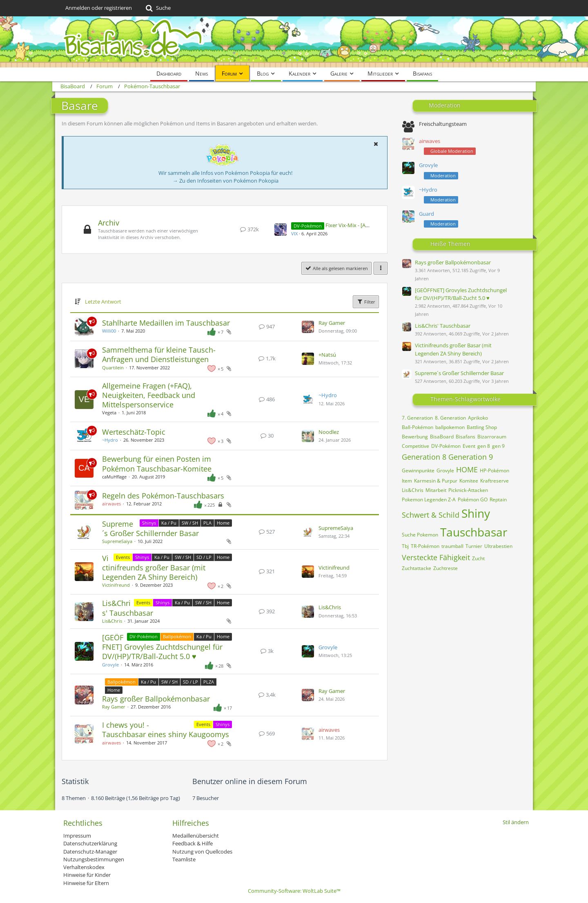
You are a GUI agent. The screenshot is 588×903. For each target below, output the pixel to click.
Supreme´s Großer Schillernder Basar (150, 529)
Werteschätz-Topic (134, 432)
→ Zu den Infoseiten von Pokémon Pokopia (226, 181)
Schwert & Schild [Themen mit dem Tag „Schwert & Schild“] (431, 515)
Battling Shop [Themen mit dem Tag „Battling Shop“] (482, 427)
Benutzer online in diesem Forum (250, 781)
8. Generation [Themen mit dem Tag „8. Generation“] (450, 418)
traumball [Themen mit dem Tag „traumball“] (452, 546)
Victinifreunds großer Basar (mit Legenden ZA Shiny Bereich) (154, 568)
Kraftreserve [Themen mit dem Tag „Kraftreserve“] (494, 481)
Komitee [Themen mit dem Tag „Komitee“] (469, 481)
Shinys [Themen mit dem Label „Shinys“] (149, 523)
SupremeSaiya (117, 541)
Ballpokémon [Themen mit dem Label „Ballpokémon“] (177, 636)
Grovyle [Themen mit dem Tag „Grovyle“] (445, 470)
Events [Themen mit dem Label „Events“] (123, 557)
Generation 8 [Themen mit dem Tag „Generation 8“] (424, 457)
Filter (366, 302)
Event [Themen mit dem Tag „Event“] (469, 446)
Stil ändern (516, 822)
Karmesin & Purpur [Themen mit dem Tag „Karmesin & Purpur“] (436, 481)
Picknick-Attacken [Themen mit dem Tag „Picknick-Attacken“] (468, 490)
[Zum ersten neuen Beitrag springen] (281, 230)
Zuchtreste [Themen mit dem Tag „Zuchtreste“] (445, 568)
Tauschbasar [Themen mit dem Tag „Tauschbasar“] (474, 532)
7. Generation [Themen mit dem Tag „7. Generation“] (417, 418)
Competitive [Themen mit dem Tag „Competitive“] (415, 446)
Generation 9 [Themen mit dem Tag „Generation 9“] (471, 457)
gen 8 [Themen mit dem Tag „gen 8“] (484, 446)
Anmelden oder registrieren (99, 8)
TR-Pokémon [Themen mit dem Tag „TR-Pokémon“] (425, 546)
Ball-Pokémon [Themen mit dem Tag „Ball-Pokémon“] (418, 427)
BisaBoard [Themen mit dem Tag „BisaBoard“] (442, 437)
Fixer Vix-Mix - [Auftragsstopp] (362, 225)
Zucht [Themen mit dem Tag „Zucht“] (478, 558)
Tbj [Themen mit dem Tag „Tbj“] (405, 546)
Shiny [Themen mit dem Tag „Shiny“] (476, 513)
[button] (376, 144)
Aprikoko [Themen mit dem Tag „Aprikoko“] (478, 418)
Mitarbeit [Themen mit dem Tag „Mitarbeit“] (436, 490)
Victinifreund (116, 585)
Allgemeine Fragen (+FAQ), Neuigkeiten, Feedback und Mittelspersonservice (149, 395)
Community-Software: (294, 891)
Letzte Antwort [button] (103, 302)
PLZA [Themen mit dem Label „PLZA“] (209, 682)
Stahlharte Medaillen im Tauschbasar (166, 323)
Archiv (109, 223)
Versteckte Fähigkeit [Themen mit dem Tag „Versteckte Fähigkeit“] (436, 557)
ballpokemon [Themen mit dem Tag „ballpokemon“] (450, 427)
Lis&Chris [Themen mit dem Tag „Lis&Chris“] (413, 490)
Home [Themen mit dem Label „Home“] (223, 523)
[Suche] (157, 8)
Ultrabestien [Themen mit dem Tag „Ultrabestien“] (498, 546)
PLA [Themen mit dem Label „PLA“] (207, 523)
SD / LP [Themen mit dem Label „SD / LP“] (204, 557)
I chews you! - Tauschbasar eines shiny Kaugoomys (166, 730)
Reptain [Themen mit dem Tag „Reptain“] (498, 500)
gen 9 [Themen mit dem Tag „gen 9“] (498, 446)
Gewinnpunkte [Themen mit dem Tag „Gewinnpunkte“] (418, 470)
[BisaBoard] (294, 42)
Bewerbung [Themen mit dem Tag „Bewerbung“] (415, 437)
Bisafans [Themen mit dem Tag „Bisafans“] (465, 437)
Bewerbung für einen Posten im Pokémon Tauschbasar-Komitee (157, 464)
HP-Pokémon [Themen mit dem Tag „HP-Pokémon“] (494, 470)
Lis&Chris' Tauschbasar (128, 608)
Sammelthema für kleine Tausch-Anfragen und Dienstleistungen (159, 354)
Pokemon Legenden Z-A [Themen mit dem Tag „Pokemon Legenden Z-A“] (429, 500)
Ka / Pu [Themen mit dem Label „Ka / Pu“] (169, 523)
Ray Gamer (332, 323)
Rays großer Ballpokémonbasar (156, 699)
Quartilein (113, 368)
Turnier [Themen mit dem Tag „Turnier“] (474, 546)
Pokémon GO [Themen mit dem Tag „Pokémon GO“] (473, 500)
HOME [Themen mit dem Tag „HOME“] (467, 469)
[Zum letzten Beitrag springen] (308, 327)
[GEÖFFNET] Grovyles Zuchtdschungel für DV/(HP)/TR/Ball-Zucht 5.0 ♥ (162, 647)
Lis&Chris (112, 621)
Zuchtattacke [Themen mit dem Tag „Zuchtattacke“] (416, 568)
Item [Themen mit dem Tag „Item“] (407, 481)
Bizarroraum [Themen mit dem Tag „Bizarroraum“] (492, 437)
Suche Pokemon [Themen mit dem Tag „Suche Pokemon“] (420, 535)
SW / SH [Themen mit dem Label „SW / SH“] (190, 523)
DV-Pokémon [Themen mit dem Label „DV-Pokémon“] (144, 636)
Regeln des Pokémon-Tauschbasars (163, 496)
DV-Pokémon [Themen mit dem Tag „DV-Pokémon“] (446, 446)
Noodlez (329, 432)
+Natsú (327, 355)
